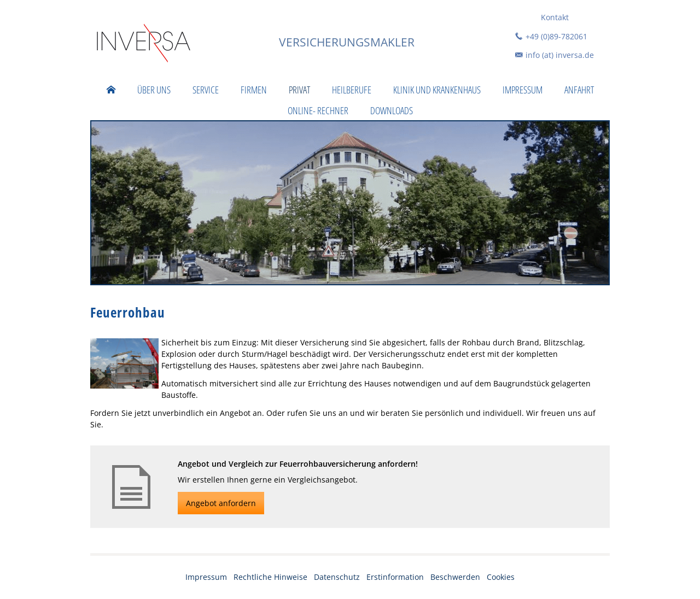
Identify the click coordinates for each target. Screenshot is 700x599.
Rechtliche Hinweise (270, 577)
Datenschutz (337, 577)
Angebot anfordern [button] (221, 503)
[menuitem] (111, 90)
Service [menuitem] (206, 90)
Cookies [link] (501, 577)
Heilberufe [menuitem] (352, 90)
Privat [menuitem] (299, 90)
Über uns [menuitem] (154, 90)
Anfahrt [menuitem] (579, 90)
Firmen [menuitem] (254, 90)
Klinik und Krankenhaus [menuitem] (437, 90)
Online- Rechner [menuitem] (318, 110)
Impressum (206, 577)
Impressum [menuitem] (523, 90)
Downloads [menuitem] (392, 110)
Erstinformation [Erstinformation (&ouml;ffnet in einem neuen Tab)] (395, 577)
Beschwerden (455, 577)
